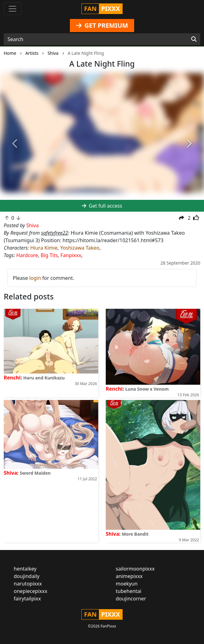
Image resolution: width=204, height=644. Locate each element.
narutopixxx (28, 584)
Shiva (10, 473)
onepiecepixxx (31, 591)
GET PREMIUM (102, 25)
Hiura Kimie (44, 248)
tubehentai (129, 591)
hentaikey (25, 569)
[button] (15, 144)
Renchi (12, 378)
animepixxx (129, 576)
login (35, 278)
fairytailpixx (27, 599)
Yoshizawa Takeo (80, 248)
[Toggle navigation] (12, 9)
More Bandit (135, 534)
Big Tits (49, 255)
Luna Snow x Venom (147, 389)
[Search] (194, 39)
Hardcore (27, 255)
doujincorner (131, 599)
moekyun (127, 584)
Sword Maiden (35, 473)
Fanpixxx (71, 255)
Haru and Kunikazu (44, 378)
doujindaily (27, 576)
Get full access (102, 206)
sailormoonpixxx (135, 569)
